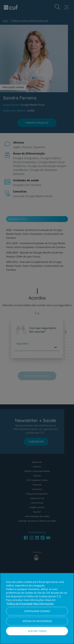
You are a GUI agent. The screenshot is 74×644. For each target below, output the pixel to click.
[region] (37, 608)
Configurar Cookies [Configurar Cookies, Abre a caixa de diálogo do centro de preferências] (37, 611)
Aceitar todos (37, 631)
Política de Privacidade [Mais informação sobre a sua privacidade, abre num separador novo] (20, 604)
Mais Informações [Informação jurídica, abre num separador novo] (44, 604)
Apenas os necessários (37, 621)
